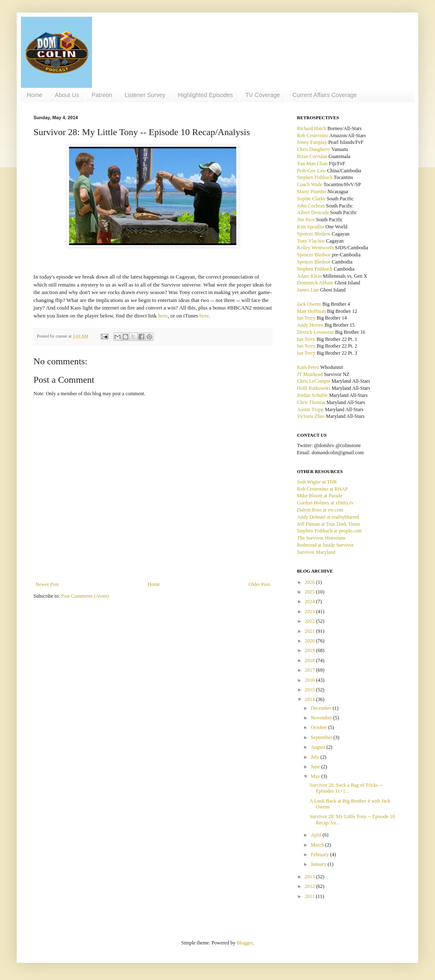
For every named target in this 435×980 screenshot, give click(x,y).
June (316, 767)
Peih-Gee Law (311, 171)
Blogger (245, 943)
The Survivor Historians (321, 538)
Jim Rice (306, 220)
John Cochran (311, 206)
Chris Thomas (311, 402)
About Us (67, 95)
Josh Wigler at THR (317, 482)
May (316, 776)
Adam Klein (309, 276)
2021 (311, 631)
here (163, 316)
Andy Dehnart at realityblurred (328, 517)
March (318, 845)
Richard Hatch (312, 128)
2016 (311, 680)
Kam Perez (308, 367)
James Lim (308, 290)
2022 (311, 621)
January (319, 864)
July (316, 757)
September (322, 737)
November (322, 718)
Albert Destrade (313, 212)
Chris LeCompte (314, 381)
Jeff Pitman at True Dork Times (329, 524)
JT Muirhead (310, 374)
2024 (311, 601)
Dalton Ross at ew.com (320, 510)
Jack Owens (309, 304)
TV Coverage (263, 95)
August (319, 747)
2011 (311, 896)
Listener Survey (145, 95)
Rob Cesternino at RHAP (322, 489)
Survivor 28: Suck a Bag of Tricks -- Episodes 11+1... (346, 788)
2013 (311, 877)
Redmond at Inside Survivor (325, 545)
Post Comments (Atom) (85, 596)
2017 (311, 670)
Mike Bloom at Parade (320, 496)
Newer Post (47, 584)
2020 (311, 641)
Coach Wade (310, 184)
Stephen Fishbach (315, 177)
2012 (311, 886)
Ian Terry (306, 318)
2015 (311, 690)
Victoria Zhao (311, 416)
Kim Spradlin (311, 227)
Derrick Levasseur (315, 332)
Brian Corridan (312, 156)
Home (35, 95)
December (322, 708)
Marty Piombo (312, 192)
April (317, 835)
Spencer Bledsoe (314, 234)
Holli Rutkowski (314, 388)
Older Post (259, 584)
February (320, 855)
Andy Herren (310, 325)
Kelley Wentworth (315, 248)
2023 (311, 612)
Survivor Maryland (316, 552)
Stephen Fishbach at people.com (329, 531)
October (320, 727)
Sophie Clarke (311, 199)
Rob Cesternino (313, 136)
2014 (311, 699)
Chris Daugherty (314, 149)
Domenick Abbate (315, 283)
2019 (311, 650)
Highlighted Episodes (205, 95)
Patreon (102, 95)
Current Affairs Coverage (325, 95)
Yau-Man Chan (312, 164)
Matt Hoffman (311, 311)
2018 (311, 660)
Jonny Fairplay (312, 142)
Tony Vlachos (311, 241)
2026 (311, 582)
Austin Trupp (310, 409)
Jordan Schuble (312, 395)
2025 (311, 592)
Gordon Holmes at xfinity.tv (325, 503)
